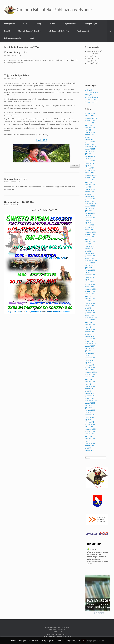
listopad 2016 (89, 370)
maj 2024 (88, 158)
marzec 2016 (89, 389)
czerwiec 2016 (90, 382)
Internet (52, 24)
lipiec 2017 (88, 351)
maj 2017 (88, 356)
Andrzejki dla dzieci (92, 97)
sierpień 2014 (89, 434)
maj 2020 (88, 272)
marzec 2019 (89, 306)
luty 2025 (88, 137)
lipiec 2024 (88, 154)
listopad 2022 (89, 201)
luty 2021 (88, 251)
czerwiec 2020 (90, 270)
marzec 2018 (89, 332)
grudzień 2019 (90, 284)
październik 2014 (91, 429)
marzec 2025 (89, 135)
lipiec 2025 (88, 125)
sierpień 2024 (89, 151)
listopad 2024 (89, 144)
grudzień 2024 (90, 142)
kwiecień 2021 (90, 246)
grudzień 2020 (90, 256)
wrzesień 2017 (90, 346)
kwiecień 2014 (90, 443)
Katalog (38, 24)
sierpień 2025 (89, 123)
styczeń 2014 (89, 450)
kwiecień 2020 (90, 275)
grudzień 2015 (90, 396)
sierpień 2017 (89, 348)
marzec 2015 (89, 417)
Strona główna (9, 24)
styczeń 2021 (89, 253)
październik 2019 (91, 289)
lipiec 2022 (88, 211)
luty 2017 (88, 363)
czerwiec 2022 (90, 213)
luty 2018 (88, 334)
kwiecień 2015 (90, 415)
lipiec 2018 (88, 322)
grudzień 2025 (90, 113)
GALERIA (42, 140)
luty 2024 (88, 166)
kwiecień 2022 (90, 218)
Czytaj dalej (75, 166)
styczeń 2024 (89, 168)
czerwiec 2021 (90, 242)
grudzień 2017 (90, 339)
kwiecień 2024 (90, 161)
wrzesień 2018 (90, 320)
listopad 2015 (89, 398)
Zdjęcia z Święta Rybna (17, 75)
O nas (25, 24)
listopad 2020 (89, 258)
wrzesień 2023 (90, 177)
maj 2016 (88, 384)
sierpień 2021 (89, 237)
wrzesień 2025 (90, 120)
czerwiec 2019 (90, 299)
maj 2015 (88, 413)
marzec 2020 (89, 277)
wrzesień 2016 (90, 375)
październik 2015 (91, 401)
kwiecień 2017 (90, 358)
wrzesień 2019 (90, 291)
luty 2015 (88, 420)
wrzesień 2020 (90, 263)
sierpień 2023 (89, 180)
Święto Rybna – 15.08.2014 (19, 202)
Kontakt (7, 31)
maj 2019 (88, 301)
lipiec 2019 (88, 296)
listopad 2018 (89, 315)
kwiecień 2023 (90, 189)
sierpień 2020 (89, 265)
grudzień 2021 (90, 227)
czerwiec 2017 (90, 353)
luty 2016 (88, 391)
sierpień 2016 (89, 377)
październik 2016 (91, 372)
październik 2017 (91, 344)
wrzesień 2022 (90, 206)
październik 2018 (91, 318)
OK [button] (84, 641)
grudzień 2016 (90, 367)
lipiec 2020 (88, 268)
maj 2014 (88, 441)
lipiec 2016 (88, 379)
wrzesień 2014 (90, 432)
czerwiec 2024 (90, 156)
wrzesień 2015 (90, 403)
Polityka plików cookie (95, 641)
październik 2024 (91, 147)
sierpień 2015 (89, 405)
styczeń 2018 (89, 337)
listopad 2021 (89, 230)
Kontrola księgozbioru (16, 52)
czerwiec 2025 (90, 128)
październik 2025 (91, 118)
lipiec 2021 (88, 239)
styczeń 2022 (89, 225)
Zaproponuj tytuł (91, 24)
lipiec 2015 (88, 408)
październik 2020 (91, 261)
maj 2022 (88, 215)
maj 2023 (88, 187)
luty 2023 (88, 194)
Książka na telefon (70, 24)
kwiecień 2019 (90, 303)
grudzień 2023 (90, 170)
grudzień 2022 (90, 199)
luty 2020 (88, 280)
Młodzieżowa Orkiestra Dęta (59, 31)
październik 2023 (91, 175)
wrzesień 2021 (90, 234)
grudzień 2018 (90, 313)
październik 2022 (91, 204)
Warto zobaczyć (83, 31)
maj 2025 (88, 130)
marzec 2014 (89, 446)
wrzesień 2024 (90, 149)
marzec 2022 (89, 220)
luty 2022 (88, 223)
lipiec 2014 (88, 436)
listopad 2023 (89, 173)
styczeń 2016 (89, 394)
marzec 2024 (89, 163)
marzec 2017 (89, 360)
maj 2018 (88, 327)
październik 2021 (91, 232)
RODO (32, 38)
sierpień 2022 (89, 208)
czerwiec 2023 (90, 185)
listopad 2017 (89, 341)
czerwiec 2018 (90, 325)
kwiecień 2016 (90, 386)
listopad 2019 (89, 287)
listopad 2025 (89, 116)
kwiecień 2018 (90, 329)
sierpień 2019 (89, 294)
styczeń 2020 (89, 282)
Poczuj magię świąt (91, 92)
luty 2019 (88, 308)
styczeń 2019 (89, 310)
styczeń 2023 (89, 196)
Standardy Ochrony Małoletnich (29, 31)
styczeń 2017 (89, 365)
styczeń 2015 (89, 422)
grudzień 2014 (90, 424)
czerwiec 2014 (90, 439)
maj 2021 (88, 244)
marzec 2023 (89, 192)
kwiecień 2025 (90, 132)
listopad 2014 (89, 427)
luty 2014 (88, 448)
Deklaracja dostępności (13, 38)
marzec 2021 (89, 249)
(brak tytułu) (89, 90)
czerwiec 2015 (90, 410)
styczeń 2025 (89, 139)
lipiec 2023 (88, 182)
